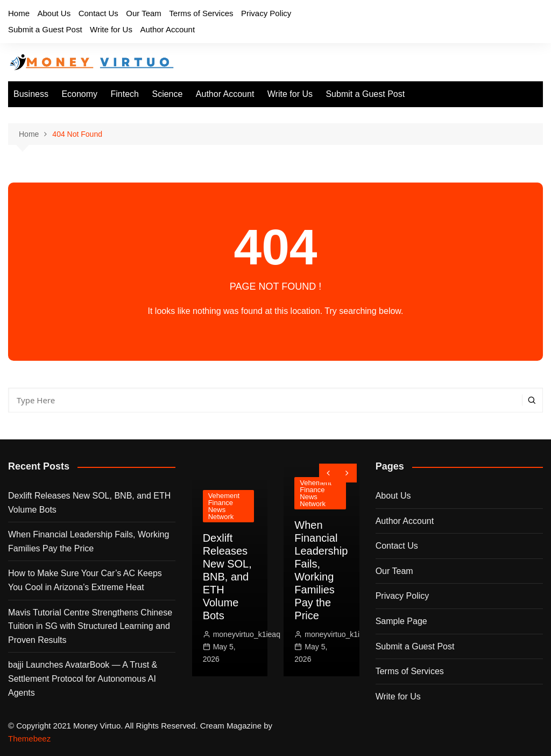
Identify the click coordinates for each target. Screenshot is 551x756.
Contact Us (98, 13)
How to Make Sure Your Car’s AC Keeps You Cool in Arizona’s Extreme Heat (85, 580)
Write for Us (111, 29)
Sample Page (401, 621)
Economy (79, 94)
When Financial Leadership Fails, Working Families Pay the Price (89, 541)
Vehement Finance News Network (224, 506)
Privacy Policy (266, 13)
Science (167, 94)
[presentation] (329, 473)
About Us (54, 13)
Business (31, 94)
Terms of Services (201, 13)
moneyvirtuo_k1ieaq (247, 634)
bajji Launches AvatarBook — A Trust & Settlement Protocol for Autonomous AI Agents (83, 678)
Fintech (125, 94)
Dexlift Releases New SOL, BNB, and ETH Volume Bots (89, 503)
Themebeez (29, 738)
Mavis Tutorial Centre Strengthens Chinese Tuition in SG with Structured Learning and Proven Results (90, 626)
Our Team (144, 13)
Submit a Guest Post (45, 29)
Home (19, 13)
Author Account (167, 29)
